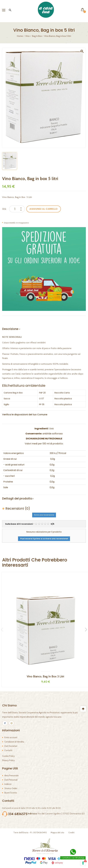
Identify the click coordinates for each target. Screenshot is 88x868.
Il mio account (11, 737)
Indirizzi (8, 784)
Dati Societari (11, 746)
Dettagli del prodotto (17, 498)
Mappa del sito (58, 833)
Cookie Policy (8, 756)
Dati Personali (11, 780)
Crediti (71, 833)
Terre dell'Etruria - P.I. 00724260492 (30, 833)
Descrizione (10, 329)
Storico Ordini (11, 788)
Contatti (8, 750)
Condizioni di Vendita (14, 742)
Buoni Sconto (11, 793)
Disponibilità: (10, 223)
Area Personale (12, 776)
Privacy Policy (8, 760)
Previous (3, 630)
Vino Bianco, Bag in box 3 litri (45, 676)
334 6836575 (18, 814)
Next (85, 630)
